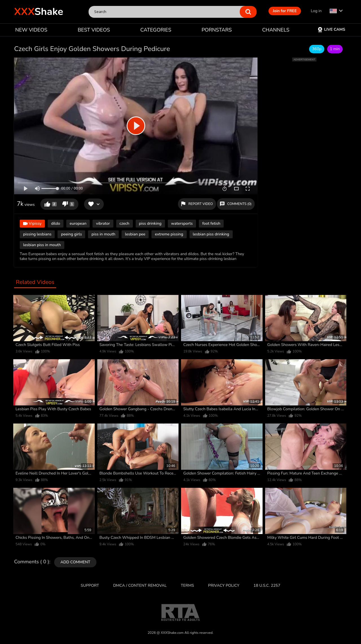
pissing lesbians (37, 234)
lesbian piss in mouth (42, 245)
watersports (182, 223)
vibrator (103, 223)
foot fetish (211, 223)
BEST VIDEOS (94, 30)
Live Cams (331, 29)
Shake (39, 12)
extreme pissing (169, 234)
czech (125, 223)
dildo (56, 223)
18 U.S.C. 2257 (267, 585)
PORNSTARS (217, 30)
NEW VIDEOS (31, 30)
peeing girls (71, 234)
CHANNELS (276, 30)
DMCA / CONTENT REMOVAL (140, 585)
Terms (187, 585)
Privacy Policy (224, 585)
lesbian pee (135, 234)
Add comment (75, 562)
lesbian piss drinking (211, 234)
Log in (316, 11)
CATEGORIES (156, 30)
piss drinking (150, 223)
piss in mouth (103, 234)
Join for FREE (285, 11)
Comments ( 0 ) (32, 562)
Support (90, 585)
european (78, 223)
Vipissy (32, 224)
